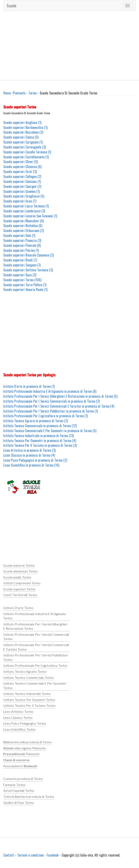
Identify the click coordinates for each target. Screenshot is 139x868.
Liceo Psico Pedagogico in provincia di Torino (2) (35, 460)
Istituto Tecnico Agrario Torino (25, 672)
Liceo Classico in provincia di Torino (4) (29, 455)
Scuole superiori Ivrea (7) (20, 201)
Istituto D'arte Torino (18, 608)
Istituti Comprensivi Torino (22, 583)
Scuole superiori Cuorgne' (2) (22, 186)
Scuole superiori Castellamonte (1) (26, 157)
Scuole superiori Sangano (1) (22, 265)
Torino (33, 93)
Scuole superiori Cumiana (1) (22, 181)
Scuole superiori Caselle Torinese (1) (27, 152)
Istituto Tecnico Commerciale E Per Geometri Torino (35, 686)
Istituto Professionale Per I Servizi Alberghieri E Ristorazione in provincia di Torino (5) (60, 396)
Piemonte (19, 93)
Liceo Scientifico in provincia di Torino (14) (31, 465)
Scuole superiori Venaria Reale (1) (25, 289)
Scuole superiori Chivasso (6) (22, 167)
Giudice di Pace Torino (19, 803)
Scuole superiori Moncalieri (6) (23, 221)
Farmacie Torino (14, 785)
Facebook (53, 855)
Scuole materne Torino (19, 566)
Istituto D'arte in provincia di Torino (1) (29, 386)
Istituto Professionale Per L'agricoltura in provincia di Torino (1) (45, 416)
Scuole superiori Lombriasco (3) (24, 211)
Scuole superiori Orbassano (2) (23, 231)
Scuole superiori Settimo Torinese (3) (28, 270)
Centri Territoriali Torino (20, 595)
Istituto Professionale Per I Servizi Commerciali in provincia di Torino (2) (52, 401)
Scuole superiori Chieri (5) (21, 162)
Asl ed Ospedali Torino (19, 791)
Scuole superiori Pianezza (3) (22, 240)
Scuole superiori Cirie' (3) (20, 172)
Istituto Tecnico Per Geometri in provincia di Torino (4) (40, 441)
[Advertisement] (69, 46)
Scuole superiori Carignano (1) (23, 142)
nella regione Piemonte (24, 748)
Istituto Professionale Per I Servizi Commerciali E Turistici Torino (36, 647)
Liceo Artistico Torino (18, 712)
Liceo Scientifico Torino (19, 730)
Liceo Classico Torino (18, 718)
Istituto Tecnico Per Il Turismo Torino (29, 706)
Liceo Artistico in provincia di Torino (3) (29, 450)
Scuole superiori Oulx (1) (19, 235)
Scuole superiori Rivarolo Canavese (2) (28, 255)
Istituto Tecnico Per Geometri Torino (29, 700)
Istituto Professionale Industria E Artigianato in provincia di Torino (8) (50, 391)
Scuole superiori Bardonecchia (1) (25, 127)
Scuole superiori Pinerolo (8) (22, 245)
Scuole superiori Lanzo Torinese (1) (26, 206)
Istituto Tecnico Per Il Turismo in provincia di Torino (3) (40, 445)
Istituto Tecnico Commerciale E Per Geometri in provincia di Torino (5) (50, 431)
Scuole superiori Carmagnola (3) (24, 147)
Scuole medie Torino (17, 577)
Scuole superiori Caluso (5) (21, 137)
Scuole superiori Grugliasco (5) (24, 196)
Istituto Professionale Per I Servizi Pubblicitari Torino (35, 658)
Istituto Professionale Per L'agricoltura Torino (35, 666)
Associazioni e (20, 766)
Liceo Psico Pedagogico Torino (25, 723)
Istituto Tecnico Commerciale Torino (29, 678)
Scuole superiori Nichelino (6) (23, 226)
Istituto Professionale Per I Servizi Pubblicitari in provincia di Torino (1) (51, 411)
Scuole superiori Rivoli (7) (20, 260)
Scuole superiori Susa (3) (20, 275)
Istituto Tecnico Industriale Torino (27, 694)
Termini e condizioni (30, 855)
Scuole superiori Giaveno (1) (21, 191)
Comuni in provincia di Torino (23, 779)
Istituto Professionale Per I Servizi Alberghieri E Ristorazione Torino (35, 627)
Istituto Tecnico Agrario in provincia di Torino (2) (36, 421)
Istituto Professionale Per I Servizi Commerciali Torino (36, 637)
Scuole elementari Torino (20, 571)
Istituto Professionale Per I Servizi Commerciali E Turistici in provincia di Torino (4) (59, 406)
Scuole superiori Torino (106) (22, 280)
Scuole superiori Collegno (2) (22, 176)
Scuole (12, 6)
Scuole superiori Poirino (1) (21, 250)
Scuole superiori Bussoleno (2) (23, 132)
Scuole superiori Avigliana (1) (22, 122)
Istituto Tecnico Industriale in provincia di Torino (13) (38, 436)
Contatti (9, 855)
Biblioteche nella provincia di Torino (27, 742)
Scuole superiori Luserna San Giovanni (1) (30, 216)
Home (7, 93)
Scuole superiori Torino (19, 589)
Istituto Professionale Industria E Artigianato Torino (35, 616)
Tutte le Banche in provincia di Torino (29, 797)
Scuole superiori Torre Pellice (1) (25, 285)
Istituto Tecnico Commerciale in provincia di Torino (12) (40, 426)
